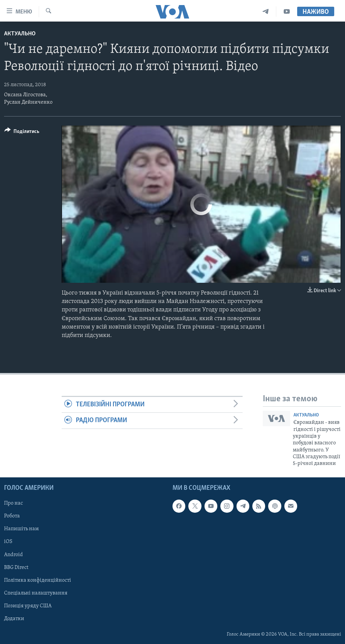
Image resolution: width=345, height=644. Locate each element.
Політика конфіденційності (38, 580)
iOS (8, 542)
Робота (12, 516)
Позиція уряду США (28, 606)
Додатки (14, 619)
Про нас (13, 503)
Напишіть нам (21, 529)
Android (13, 554)
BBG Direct (16, 567)
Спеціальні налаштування (36, 593)
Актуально (20, 34)
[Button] (22, 132)
